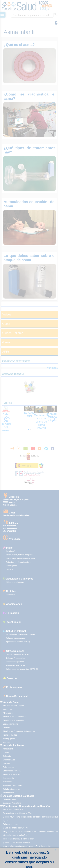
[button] (55, 850)
